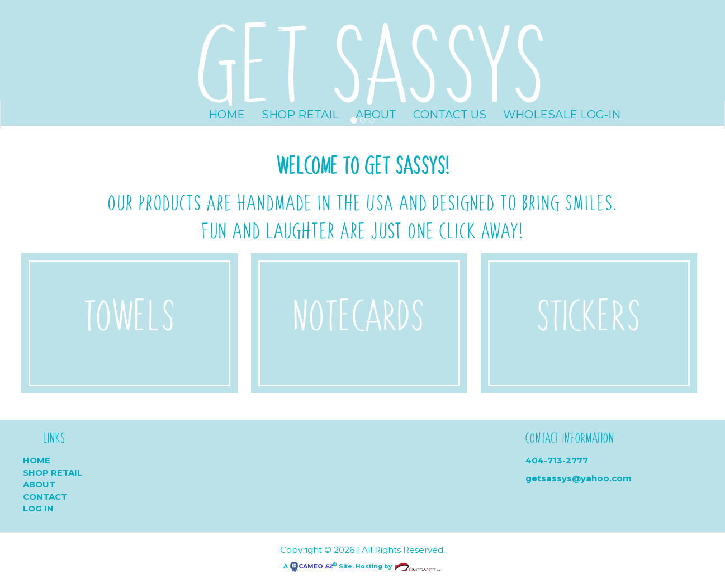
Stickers (589, 314)
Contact (45, 497)
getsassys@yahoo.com (579, 478)
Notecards (359, 314)
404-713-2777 (557, 460)
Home (37, 460)
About (39, 484)
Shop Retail (53, 473)
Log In (38, 508)
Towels (129, 314)
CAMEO (311, 566)
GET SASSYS (372, 60)
